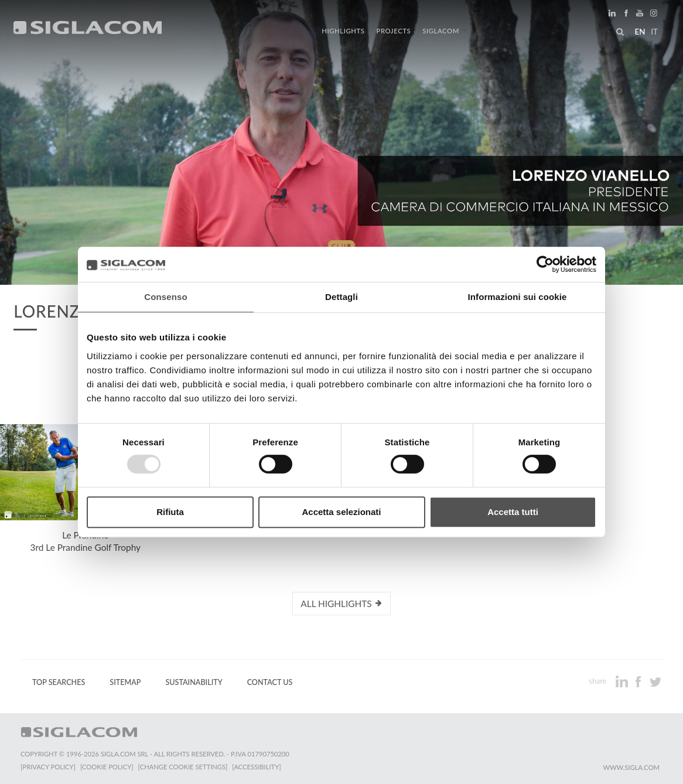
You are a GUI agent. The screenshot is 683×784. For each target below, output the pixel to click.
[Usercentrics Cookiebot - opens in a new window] (545, 264)
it (654, 32)
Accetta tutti (513, 512)
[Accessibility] (256, 767)
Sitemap (125, 682)
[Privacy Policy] (48, 767)
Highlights (343, 31)
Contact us (270, 682)
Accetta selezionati (341, 512)
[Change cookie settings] (183, 767)
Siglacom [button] (445, 31)
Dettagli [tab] (342, 297)
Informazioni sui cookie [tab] (518, 297)
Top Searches (59, 682)
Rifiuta (170, 512)
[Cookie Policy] (107, 767)
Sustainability (194, 682)
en (640, 32)
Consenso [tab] (165, 297)
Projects (394, 31)
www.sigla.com (631, 767)
